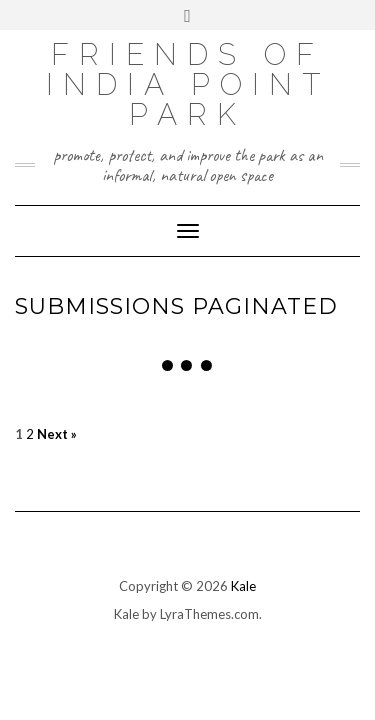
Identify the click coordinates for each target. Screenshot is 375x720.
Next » (57, 434)
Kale (243, 586)
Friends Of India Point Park (188, 84)
